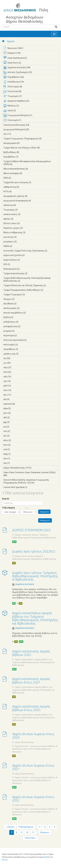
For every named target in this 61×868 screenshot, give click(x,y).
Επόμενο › (45, 832)
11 (33, 832)
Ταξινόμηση (8, 508)
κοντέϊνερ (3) (21, 237)
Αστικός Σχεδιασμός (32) (31, 73)
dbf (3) (14, 417)
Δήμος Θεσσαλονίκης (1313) (31, 468)
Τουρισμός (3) (22, 210)
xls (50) (14, 358)
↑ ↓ (25, 508)
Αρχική (11, 41)
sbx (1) (14, 463)
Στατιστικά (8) (31, 92)
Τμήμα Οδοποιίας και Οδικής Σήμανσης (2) (31, 286)
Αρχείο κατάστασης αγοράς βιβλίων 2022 (31, 653)
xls (14, 603)
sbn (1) (14, 458)
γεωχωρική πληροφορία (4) (31, 201)
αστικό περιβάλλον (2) (30, 313)
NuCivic (5, 860)
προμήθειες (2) (22, 349)
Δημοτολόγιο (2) (24, 260)
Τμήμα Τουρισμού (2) (29, 294)
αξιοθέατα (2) (20, 304)
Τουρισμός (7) (31, 97)
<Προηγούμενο (26, 827)
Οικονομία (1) (31, 121)
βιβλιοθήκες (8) (23, 152)
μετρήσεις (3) (21, 242)
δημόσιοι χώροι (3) (27, 228)
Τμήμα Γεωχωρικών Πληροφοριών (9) (31, 139)
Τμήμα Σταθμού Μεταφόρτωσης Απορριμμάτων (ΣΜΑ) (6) (31, 163)
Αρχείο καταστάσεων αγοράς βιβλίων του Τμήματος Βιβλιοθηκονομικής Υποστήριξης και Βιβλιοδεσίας (35, 618)
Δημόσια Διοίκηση (25, 584)
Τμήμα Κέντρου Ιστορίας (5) (31, 183)
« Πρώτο (10, 827)
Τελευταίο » (30, 838)
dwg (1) (15, 454)
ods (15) (15, 377)
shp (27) (15, 367)
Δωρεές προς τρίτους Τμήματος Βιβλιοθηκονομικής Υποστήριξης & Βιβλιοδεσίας (35, 576)
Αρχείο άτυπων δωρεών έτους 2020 (33, 736)
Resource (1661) (31, 48)
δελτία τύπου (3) (24, 223)
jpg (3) (14, 422)
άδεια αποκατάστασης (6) (31, 169)
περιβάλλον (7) (22, 157)
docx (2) (15, 440)
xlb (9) (13, 399)
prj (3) (13, 427)
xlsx (14, 542)
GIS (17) (14, 134)
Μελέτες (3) (31, 106)
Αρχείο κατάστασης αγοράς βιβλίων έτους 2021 (31, 680)
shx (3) (14, 431)
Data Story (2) (31, 63)
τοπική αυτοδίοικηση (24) (31, 125)
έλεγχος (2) (18, 299)
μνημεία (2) (19, 331)
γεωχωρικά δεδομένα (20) (31, 130)
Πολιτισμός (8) (31, 87)
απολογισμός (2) (24, 308)
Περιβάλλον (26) (31, 78)
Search (5, 499)
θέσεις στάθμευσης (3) (29, 232)
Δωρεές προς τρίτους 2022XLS (34, 551)
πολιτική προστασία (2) (31, 340)
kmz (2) (15, 445)
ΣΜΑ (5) (15, 178)
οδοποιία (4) (20, 205)
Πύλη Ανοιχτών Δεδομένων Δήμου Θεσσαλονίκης (27, 16)
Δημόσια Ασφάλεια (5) (31, 101)
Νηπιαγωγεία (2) (24, 269)
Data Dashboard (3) (31, 58)
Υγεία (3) (31, 111)
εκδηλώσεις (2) (22, 322)
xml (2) (14, 449)
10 (27, 832)
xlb (14, 563)
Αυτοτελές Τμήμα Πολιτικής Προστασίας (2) (31, 251)
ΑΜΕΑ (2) (16, 246)
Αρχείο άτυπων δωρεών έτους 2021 (33, 767)
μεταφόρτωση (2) (24, 326)
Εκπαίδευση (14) (31, 82)
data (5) (15, 408)
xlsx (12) (15, 390)
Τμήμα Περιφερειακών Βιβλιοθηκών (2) (31, 290)
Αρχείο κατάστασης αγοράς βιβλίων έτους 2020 (31, 708)
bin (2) (14, 436)
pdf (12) (14, 386)
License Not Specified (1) (31, 488)
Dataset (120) (31, 53)
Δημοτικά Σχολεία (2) (29, 255)
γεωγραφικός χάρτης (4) (31, 196)
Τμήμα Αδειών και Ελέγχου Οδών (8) (31, 148)
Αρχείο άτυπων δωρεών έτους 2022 (33, 798)
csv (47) (14, 363)
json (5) (15, 413)
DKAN (47, 857)
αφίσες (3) (17, 219)
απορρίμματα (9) (24, 143)
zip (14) (14, 381)
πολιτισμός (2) (22, 345)
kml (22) (15, 372)
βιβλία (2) (17, 317)
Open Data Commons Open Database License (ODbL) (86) (31, 474)
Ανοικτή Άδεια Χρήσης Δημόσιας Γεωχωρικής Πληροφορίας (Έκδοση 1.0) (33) (31, 482)
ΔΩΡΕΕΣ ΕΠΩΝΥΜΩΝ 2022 (31, 530)
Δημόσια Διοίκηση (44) (31, 68)
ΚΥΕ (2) (14, 264)
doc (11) (14, 395)
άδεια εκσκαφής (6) (26, 173)
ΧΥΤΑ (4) (16, 191)
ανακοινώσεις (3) (24, 214)
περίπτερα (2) (21, 335)
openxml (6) (19, 404)
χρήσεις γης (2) (23, 354)
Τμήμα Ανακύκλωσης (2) (31, 274)
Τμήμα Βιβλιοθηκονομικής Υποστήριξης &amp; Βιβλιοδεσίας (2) (31, 280)
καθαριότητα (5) (23, 187)
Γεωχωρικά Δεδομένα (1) (31, 116)
